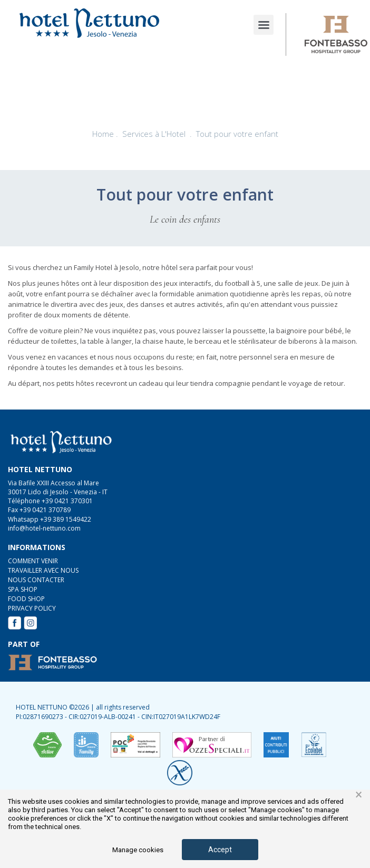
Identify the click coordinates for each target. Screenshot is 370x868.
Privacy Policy (32, 608)
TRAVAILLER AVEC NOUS (43, 570)
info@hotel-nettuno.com (44, 528)
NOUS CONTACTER (36, 580)
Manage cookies (138, 850)
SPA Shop (23, 589)
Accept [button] (220, 850)
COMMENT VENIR (33, 561)
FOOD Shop (26, 599)
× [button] (359, 795)
